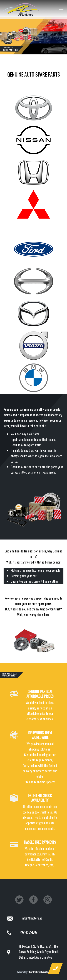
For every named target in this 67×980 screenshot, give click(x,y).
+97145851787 (29, 932)
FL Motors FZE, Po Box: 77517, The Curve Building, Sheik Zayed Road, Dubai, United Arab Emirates (39, 952)
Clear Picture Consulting (39, 972)
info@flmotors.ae (32, 918)
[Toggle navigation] (60, 10)
